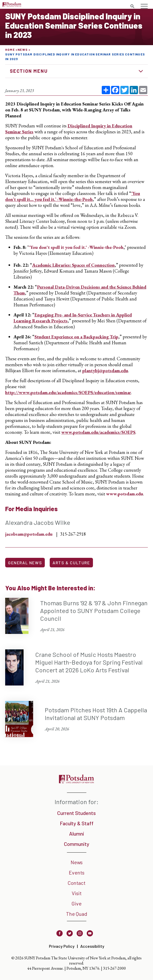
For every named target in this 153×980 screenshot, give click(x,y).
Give (76, 903)
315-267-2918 (73, 534)
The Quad (77, 914)
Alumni (77, 834)
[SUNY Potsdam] (76, 782)
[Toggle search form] (132, 6)
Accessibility (92, 946)
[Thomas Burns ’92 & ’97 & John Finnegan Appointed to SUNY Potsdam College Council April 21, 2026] (76, 616)
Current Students (76, 813)
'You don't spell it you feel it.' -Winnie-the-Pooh (76, 247)
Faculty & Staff (77, 823)
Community (77, 844)
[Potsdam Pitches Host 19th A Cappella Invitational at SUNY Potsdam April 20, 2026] (76, 719)
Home (10, 50)
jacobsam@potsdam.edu (29, 534)
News (23, 50)
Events (77, 872)
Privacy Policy (62, 946)
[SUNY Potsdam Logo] (12, 5)
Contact (76, 883)
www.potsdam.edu (125, 494)
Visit (77, 893)
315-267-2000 (114, 968)
